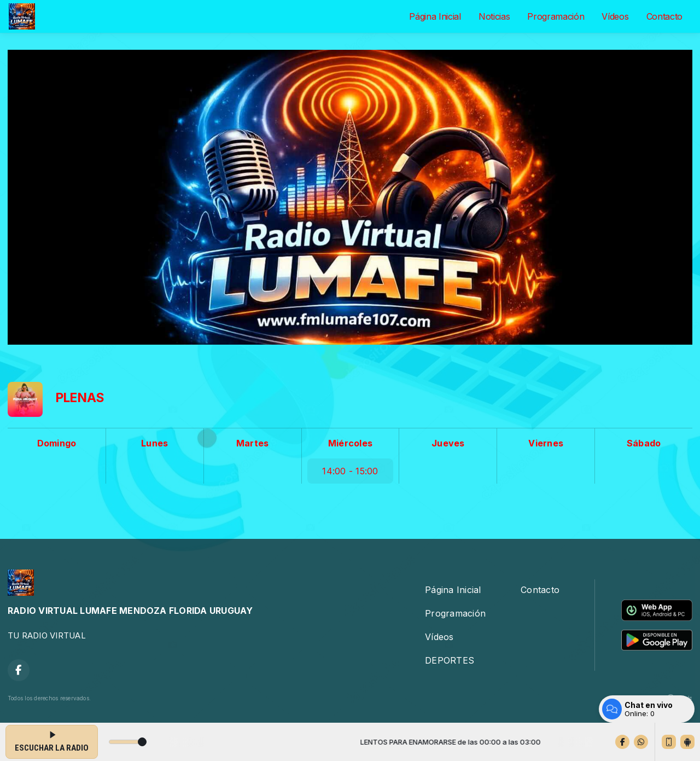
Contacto (664, 16)
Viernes (546, 443)
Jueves (448, 443)
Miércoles (350, 443)
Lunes (154, 443)
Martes (252, 443)
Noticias (494, 16)
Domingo (57, 443)
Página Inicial (435, 16)
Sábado (644, 443)
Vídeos (615, 16)
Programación (556, 16)
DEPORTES (450, 660)
